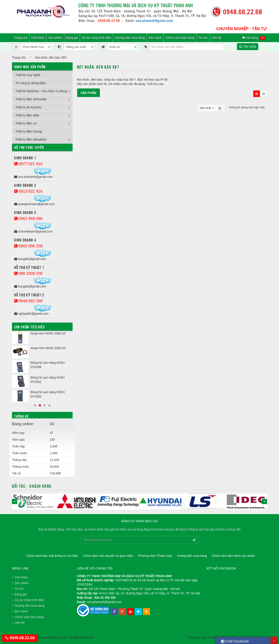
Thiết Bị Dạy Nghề (28, 75)
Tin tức (203, 38)
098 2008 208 (28, 274)
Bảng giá (72, 38)
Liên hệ (216, 38)
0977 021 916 (28, 164)
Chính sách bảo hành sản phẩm (233, 556)
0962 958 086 (28, 219)
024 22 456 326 (105, 598)
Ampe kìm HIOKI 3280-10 (48, 333)
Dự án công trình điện (96, 38)
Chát (235, 641)
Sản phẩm (55, 38)
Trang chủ (21, 38)
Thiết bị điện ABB (27, 115)
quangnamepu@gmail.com (34, 204)
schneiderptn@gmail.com (33, 231)
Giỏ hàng (254, 38)
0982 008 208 (28, 246)
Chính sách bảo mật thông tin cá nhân (52, 556)
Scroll (274, 640)
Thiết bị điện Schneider (31, 99)
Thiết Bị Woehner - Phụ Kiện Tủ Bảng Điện (44, 91)
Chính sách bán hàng (180, 38)
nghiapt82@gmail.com (31, 314)
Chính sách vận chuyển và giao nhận (108, 556)
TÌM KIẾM (248, 47)
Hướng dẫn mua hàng (130, 38)
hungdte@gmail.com (30, 259)
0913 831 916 (28, 191)
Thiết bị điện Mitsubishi (31, 139)
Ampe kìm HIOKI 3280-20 (48, 348)
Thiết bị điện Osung (29, 131)
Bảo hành (155, 38)
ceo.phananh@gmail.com (33, 177)
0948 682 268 (28, 301)
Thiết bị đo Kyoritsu (28, 107)
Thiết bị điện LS (26, 123)
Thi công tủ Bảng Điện (31, 83)
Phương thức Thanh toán (155, 556)
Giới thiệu (38, 38)
